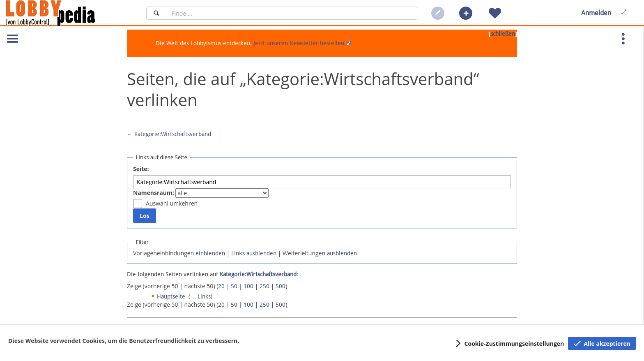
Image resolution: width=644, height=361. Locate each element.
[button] (466, 13)
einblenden (210, 253)
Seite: (141, 169)
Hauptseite (171, 296)
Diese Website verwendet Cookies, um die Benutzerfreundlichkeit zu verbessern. (124, 341)
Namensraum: (154, 193)
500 (281, 286)
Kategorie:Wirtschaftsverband (173, 134)
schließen (503, 34)
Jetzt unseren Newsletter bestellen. (300, 43)
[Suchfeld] (292, 13)
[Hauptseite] (64, 13)
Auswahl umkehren (172, 203)
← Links (200, 296)
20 (221, 286)
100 (248, 286)
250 (264, 286)
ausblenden (261, 253)
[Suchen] (156, 13)
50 (234, 286)
